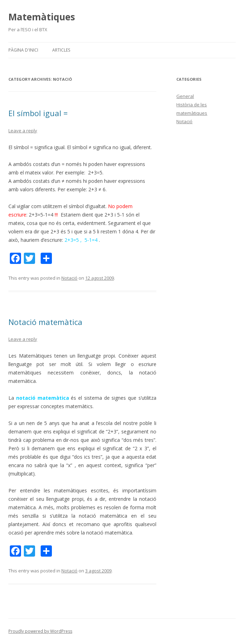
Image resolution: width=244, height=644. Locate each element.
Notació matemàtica (45, 322)
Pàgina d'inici (23, 50)
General (185, 96)
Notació (69, 278)
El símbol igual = (38, 113)
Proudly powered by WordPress (40, 631)
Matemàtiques (42, 17)
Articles (61, 50)
